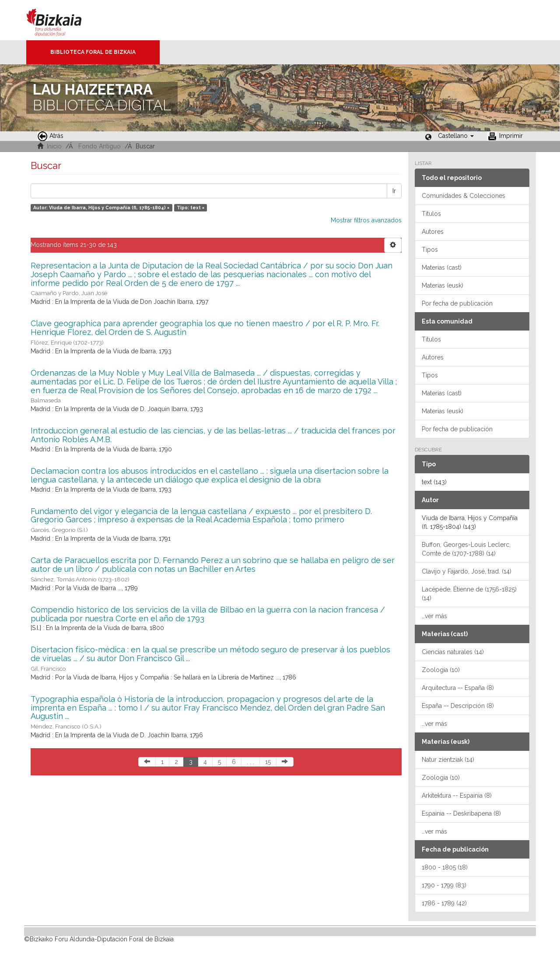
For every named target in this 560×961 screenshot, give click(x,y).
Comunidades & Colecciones (464, 196)
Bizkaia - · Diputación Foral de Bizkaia (63, 20)
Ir (394, 191)
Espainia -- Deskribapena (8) (461, 813)
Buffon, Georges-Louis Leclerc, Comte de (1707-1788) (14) (466, 549)
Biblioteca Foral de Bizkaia (93, 52)
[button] (456, 136)
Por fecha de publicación (457, 303)
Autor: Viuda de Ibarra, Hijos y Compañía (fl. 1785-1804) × (101, 208)
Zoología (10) (441, 670)
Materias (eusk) (443, 285)
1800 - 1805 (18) (445, 867)
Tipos (430, 250)
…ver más (434, 616)
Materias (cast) (442, 268)
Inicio (54, 146)
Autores (433, 232)
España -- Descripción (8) (458, 706)
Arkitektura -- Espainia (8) (457, 796)
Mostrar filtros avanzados (366, 220)
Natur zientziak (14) (448, 760)
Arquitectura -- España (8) (458, 688)
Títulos (431, 214)
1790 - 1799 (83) (444, 885)
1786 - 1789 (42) (444, 903)
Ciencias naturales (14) (453, 652)
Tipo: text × (191, 208)
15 (268, 762)
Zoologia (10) (441, 778)
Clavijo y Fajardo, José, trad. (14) (467, 571)
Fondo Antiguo (100, 146)
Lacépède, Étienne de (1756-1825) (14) (469, 594)
